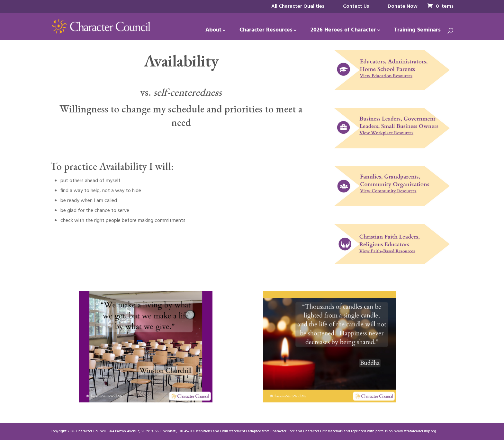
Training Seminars (417, 31)
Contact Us (356, 6)
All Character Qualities (298, 6)
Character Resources (266, 31)
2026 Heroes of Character (343, 31)
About (213, 31)
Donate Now (403, 6)
